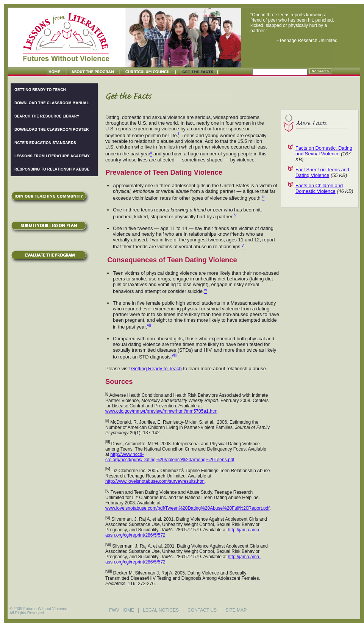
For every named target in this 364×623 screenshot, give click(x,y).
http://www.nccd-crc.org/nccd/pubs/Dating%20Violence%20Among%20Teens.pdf (170, 457)
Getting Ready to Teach (156, 369)
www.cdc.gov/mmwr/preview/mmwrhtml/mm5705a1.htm (161, 411)
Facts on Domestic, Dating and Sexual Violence (324, 151)
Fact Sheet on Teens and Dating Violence (322, 172)
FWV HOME (122, 610)
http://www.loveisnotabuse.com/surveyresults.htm (155, 481)
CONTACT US (202, 610)
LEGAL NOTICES (161, 610)
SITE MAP (236, 610)
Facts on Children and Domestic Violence (319, 188)
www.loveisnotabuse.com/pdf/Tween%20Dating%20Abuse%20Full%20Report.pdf (187, 508)
